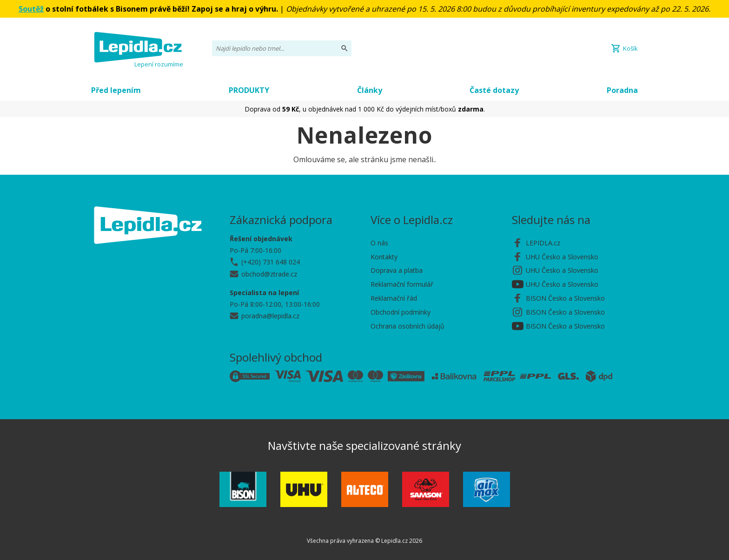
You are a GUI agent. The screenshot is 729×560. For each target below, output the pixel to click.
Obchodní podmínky (401, 312)
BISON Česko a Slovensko (565, 298)
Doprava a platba (397, 270)
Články (370, 90)
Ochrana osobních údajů (408, 326)
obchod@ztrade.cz (269, 274)
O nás (379, 243)
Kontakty (384, 257)
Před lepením (116, 90)
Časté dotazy (494, 90)
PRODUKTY (249, 90)
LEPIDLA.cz (543, 243)
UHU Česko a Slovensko (562, 257)
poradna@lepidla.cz (270, 316)
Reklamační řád (394, 298)
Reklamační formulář (402, 284)
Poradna (622, 90)
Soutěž (31, 9)
